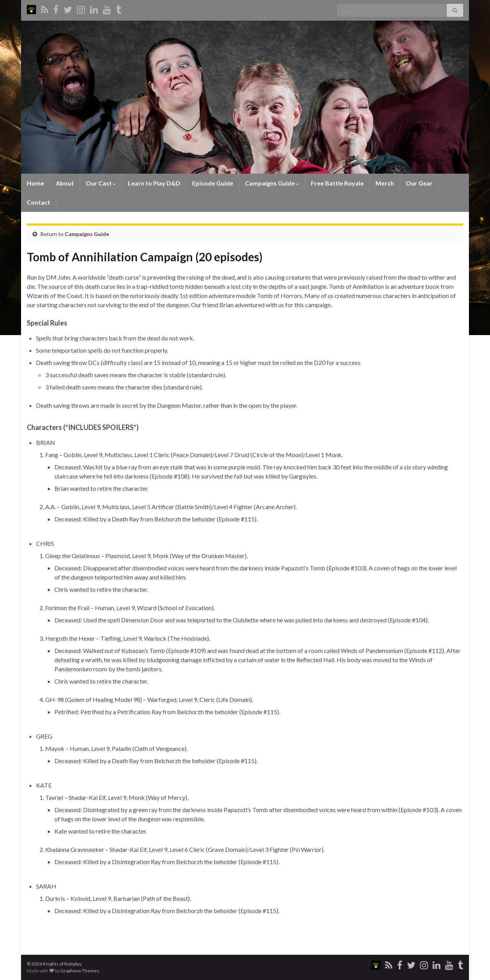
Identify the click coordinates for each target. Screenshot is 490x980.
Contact (38, 202)
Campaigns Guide (272, 183)
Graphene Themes (80, 971)
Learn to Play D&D (154, 183)
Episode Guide (213, 183)
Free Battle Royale (337, 183)
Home (35, 183)
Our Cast (101, 183)
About (65, 183)
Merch (385, 183)
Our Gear (419, 183)
